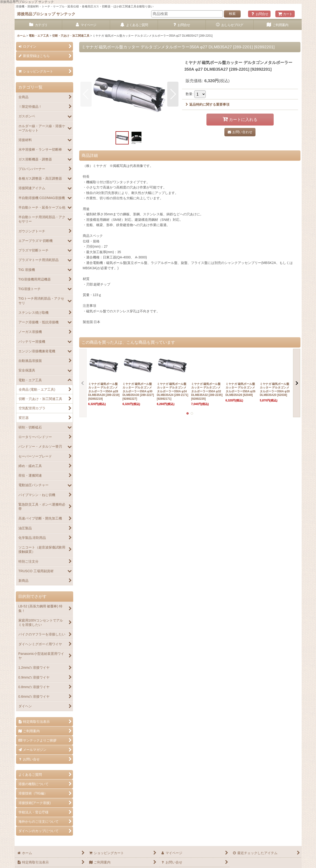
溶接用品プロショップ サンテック (46, 14)
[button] (86, 94)
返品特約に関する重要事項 (208, 104)
